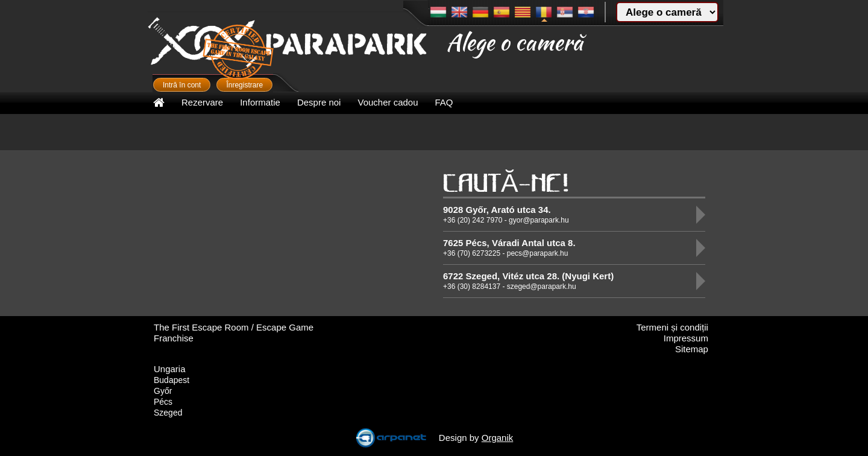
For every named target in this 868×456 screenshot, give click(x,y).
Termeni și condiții (672, 327)
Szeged (168, 413)
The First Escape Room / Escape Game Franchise (234, 333)
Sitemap (692, 349)
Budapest (171, 380)
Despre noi (319, 102)
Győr (163, 391)
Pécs (163, 402)
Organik (498, 438)
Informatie (260, 102)
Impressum (686, 338)
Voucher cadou (388, 102)
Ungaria (170, 369)
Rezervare (202, 102)
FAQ (444, 102)
